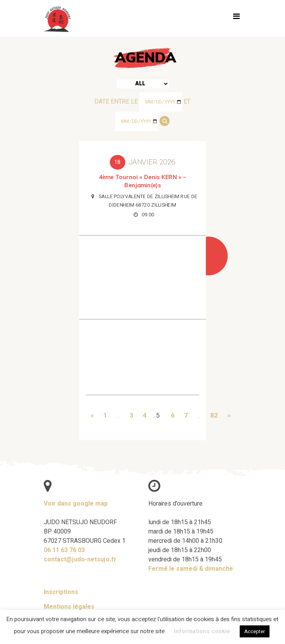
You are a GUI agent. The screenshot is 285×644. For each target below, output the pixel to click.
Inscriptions (61, 592)
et (187, 102)
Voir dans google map (76, 504)
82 (213, 414)
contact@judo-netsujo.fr (80, 559)
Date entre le (116, 102)
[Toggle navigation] (236, 18)
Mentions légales (69, 607)
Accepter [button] (255, 631)
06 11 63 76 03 (64, 550)
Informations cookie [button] (202, 631)
